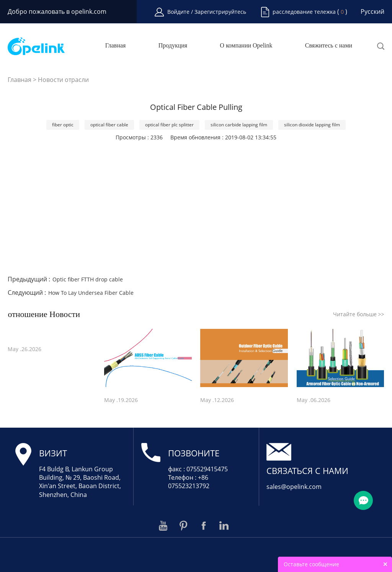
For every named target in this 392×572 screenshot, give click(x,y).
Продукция (173, 46)
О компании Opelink (246, 46)
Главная (116, 46)
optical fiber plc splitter (169, 125)
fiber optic (63, 125)
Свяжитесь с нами (329, 46)
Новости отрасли (63, 80)
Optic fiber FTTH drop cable (88, 279)
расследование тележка (304, 12)
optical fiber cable (109, 125)
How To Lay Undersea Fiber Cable (91, 293)
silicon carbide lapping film (239, 125)
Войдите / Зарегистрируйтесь (207, 12)
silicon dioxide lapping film (312, 125)
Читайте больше (359, 314)
